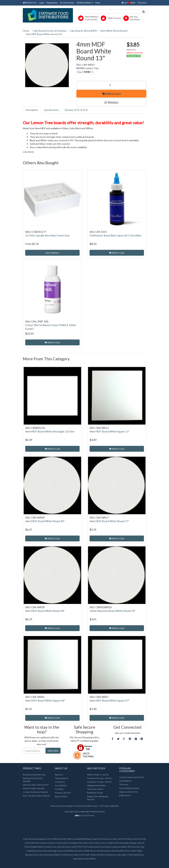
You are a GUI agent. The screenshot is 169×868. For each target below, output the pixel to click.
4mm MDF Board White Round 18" (45, 611)
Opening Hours (62, 778)
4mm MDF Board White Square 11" (109, 431)
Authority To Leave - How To (99, 778)
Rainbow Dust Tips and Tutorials (33, 780)
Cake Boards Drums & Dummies (50, 31)
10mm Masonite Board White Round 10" (112, 611)
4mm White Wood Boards (114, 31)
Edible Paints (125, 795)
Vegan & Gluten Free (128, 792)
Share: (85, 72)
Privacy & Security (63, 793)
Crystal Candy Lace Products (132, 777)
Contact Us (60, 782)
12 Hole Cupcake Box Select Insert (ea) (47, 235)
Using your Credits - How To (99, 782)
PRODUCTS (30, 3)
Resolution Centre (95, 793)
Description (32, 110)
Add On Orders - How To (98, 775)
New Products (125, 781)
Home (98, 3)
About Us (59, 775)
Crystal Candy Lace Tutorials (35, 792)
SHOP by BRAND (85, 3)
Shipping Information (96, 785)
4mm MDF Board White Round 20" (45, 521)
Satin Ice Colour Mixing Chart (36, 785)
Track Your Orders (95, 789)
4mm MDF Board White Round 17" (109, 521)
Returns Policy (61, 796)
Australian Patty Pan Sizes (34, 775)
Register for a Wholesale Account (98, 798)
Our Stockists (61, 785)
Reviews (76, 110)
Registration (52, 3)
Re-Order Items (67, 3)
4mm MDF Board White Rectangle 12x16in (50, 431)
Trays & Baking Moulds (129, 788)
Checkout (142, 3)
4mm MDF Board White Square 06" (45, 700)
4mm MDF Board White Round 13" (44, 34)
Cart (128, 3)
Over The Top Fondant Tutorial (36, 796)
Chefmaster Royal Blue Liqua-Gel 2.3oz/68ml (115, 235)
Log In (42, 3)
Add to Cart (111, 94)
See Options (52, 253)
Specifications (51, 110)
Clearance (124, 784)
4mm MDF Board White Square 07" (109, 700)
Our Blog (59, 789)
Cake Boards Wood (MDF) (83, 31)
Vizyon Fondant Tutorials (34, 788)
